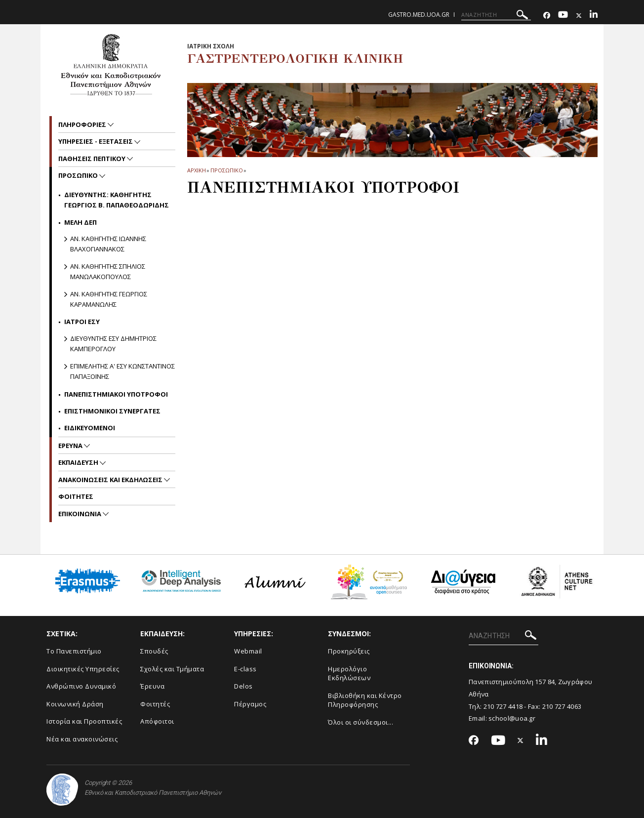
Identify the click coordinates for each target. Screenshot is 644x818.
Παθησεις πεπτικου (93, 159)
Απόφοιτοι (157, 721)
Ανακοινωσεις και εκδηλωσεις (111, 480)
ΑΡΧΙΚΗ (196, 170)
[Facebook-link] (547, 16)
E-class (245, 669)
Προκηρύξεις (349, 651)
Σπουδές (154, 651)
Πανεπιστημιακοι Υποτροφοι (116, 394)
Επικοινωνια (80, 514)
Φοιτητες (76, 496)
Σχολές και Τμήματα (172, 669)
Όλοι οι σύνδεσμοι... (361, 722)
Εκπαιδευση (79, 462)
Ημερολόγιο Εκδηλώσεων (349, 674)
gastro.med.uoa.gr (419, 15)
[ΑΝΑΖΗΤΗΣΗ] (496, 15)
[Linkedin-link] (594, 16)
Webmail (248, 651)
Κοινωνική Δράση (75, 704)
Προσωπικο (226, 170)
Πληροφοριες (83, 124)
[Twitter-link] (579, 16)
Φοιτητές (155, 704)
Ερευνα (71, 446)
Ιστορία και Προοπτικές (84, 721)
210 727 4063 (562, 706)
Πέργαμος (250, 704)
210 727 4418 (503, 706)
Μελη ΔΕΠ (80, 222)
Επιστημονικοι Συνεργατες (112, 411)
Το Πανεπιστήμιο (74, 651)
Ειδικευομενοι (90, 428)
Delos (243, 686)
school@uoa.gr (512, 718)
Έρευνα (152, 686)
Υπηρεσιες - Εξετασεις (96, 141)
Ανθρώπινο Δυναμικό (81, 686)
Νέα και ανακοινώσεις (82, 739)
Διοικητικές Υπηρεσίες (83, 669)
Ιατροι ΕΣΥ (82, 322)
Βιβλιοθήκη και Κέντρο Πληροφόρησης (365, 700)
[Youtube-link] (563, 16)
